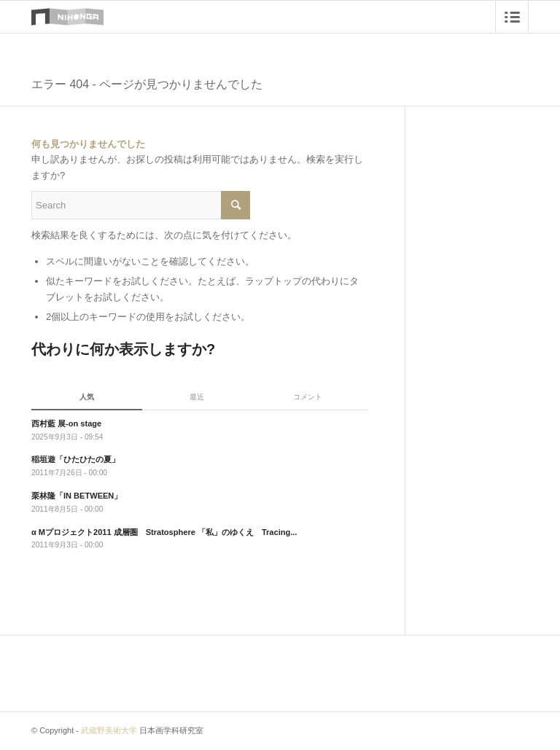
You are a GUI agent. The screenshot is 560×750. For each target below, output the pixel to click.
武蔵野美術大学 (109, 730)
